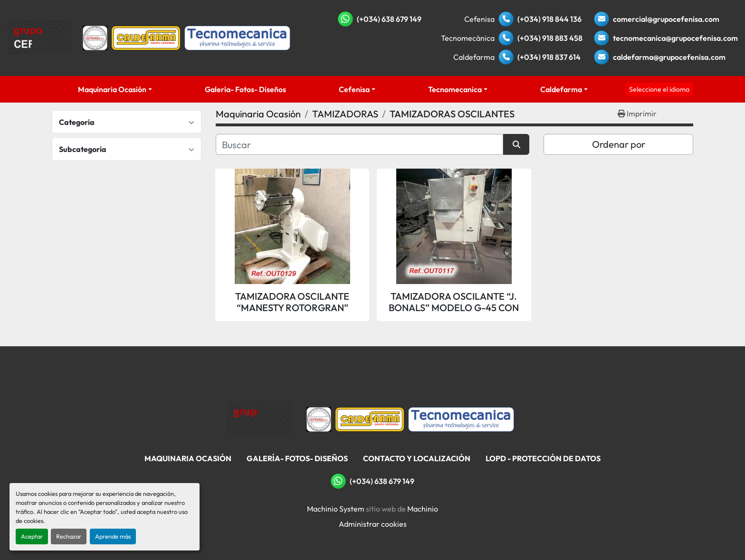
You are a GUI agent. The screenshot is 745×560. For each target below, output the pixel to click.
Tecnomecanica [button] (455, 89)
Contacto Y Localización (417, 458)
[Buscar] (359, 144)
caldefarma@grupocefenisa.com (669, 57)
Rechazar (69, 536)
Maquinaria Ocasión (112, 89)
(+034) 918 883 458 (550, 38)
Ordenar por (619, 144)
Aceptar (32, 536)
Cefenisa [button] (354, 89)
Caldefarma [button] (561, 89)
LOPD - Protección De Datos (543, 458)
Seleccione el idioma (659, 89)
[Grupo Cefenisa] (259, 418)
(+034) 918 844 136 (549, 19)
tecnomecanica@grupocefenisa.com (675, 38)
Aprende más (113, 536)
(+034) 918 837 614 (549, 57)
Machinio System (336, 509)
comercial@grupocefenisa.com (666, 19)
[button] (115, 89)
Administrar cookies (373, 524)
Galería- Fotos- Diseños (245, 89)
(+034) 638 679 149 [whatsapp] (389, 19)
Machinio (423, 509)
